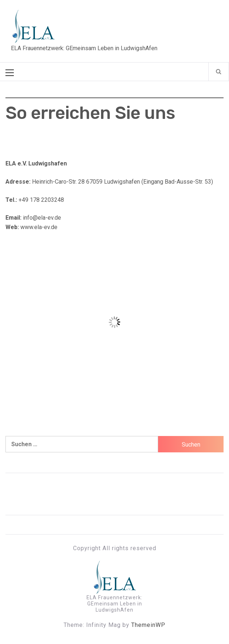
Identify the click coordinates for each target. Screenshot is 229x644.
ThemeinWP (148, 625)
